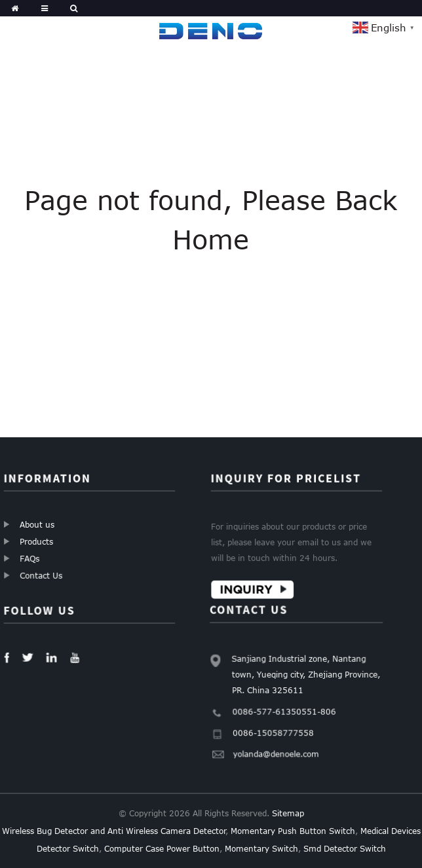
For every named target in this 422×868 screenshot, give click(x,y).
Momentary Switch (261, 848)
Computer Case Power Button (162, 848)
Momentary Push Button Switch (293, 831)
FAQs (31, 558)
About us (37, 524)
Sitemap (288, 813)
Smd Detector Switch (345, 848)
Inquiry (247, 588)
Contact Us (42, 575)
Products (37, 541)
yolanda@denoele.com (278, 747)
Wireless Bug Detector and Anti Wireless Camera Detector (114, 831)
